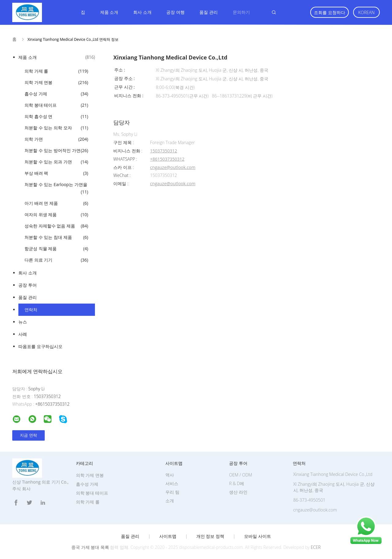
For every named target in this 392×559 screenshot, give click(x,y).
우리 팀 (172, 492)
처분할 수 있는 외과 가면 (56, 162)
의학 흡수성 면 (56, 117)
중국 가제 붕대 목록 (90, 547)
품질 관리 (209, 12)
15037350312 (164, 151)
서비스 (172, 483)
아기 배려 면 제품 (56, 203)
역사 (170, 475)
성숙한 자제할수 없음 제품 (56, 226)
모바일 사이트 (258, 536)
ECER (316, 547)
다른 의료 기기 (56, 260)
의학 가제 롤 (56, 71)
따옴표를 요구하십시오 (40, 346)
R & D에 (237, 483)
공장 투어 (28, 285)
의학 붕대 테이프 (56, 105)
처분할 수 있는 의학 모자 (56, 128)
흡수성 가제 (56, 94)
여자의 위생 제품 (56, 215)
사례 (23, 334)
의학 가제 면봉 (56, 82)
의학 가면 (56, 139)
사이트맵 (168, 536)
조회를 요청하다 (330, 12)
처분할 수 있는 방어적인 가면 (56, 151)
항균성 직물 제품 (56, 249)
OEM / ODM (241, 475)
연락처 (31, 310)
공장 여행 (175, 12)
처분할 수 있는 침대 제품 (56, 237)
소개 (170, 501)
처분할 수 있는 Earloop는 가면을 (56, 189)
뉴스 (23, 322)
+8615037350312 (167, 159)
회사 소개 (142, 12)
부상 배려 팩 (56, 173)
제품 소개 (109, 12)
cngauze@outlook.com (173, 168)
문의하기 (241, 12)
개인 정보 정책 (210, 536)
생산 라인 (238, 492)
